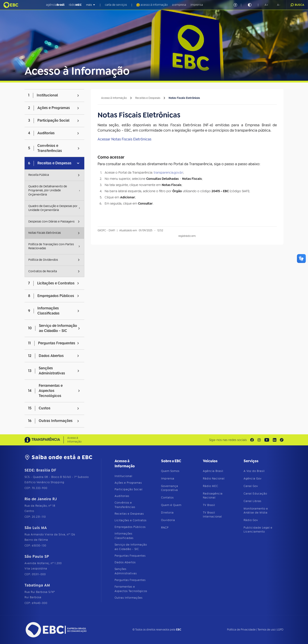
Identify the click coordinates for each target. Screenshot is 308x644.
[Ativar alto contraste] (250, 5)
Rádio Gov (251, 520)
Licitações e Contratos (131, 520)
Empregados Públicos (130, 527)
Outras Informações (129, 598)
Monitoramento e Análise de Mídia (256, 511)
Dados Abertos (125, 562)
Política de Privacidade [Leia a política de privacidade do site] (241, 630)
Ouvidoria (168, 520)
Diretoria (167, 513)
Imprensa (168, 479)
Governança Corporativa (170, 488)
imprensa (197, 5)
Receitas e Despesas (148, 98)
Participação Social (129, 489)
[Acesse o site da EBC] (56, 630)
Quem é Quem (171, 505)
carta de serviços (116, 5)
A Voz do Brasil (254, 471)
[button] (266, 5)
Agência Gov (253, 479)
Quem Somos (170, 471)
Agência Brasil (213, 471)
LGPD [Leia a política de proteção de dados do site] (280, 630)
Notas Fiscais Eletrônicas (184, 98)
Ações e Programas (128, 483)
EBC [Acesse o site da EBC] (179, 630)
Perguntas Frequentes (130, 556)
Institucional (123, 476)
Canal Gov (251, 486)
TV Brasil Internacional (212, 515)
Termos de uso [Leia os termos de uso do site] (266, 630)
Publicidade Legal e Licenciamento (258, 530)
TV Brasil (209, 505)
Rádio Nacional (214, 479)
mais (91, 5)
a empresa (179, 5)
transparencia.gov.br (168, 172)
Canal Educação (255, 494)
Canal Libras (252, 501)
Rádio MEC (211, 486)
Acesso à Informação (114, 98)
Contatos (167, 498)
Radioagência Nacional (213, 496)
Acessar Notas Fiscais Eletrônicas (124, 139)
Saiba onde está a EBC (59, 457)
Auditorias (122, 496)
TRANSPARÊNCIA (42, 440)
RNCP (165, 528)
